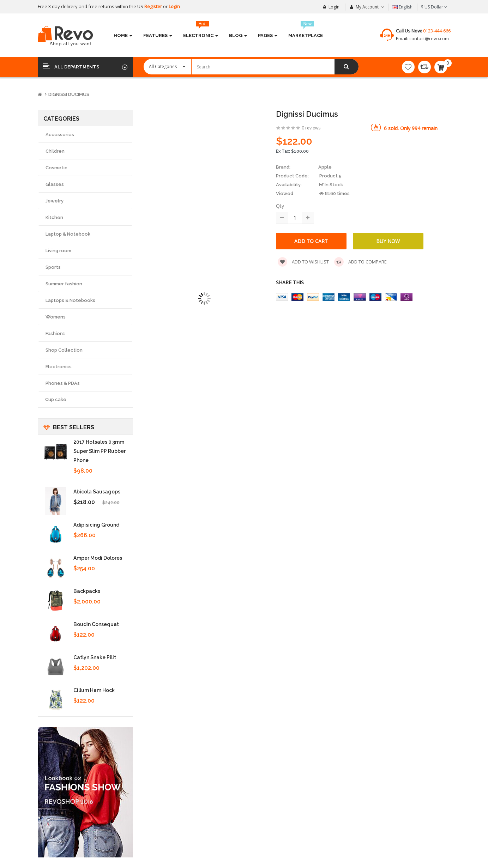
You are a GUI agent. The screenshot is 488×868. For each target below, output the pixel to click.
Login (174, 6)
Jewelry (55, 201)
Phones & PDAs (63, 383)
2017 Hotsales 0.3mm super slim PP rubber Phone (100, 451)
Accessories (60, 135)
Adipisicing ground (96, 525)
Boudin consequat (96, 624)
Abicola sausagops (97, 492)
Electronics (59, 367)
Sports (53, 267)
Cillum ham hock (94, 690)
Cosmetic (56, 168)
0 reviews (311, 128)
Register (154, 6)
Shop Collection (64, 350)
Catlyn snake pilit (95, 657)
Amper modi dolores (98, 558)
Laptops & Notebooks (70, 300)
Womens (56, 317)
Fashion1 (55, 333)
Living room (58, 251)
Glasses (55, 184)
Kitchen (54, 217)
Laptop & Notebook (68, 234)
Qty (280, 206)
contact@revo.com (429, 38)
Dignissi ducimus (69, 94)
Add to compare (360, 262)
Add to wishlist (303, 262)
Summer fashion (64, 284)
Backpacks (87, 591)
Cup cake (56, 399)
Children (55, 151)
